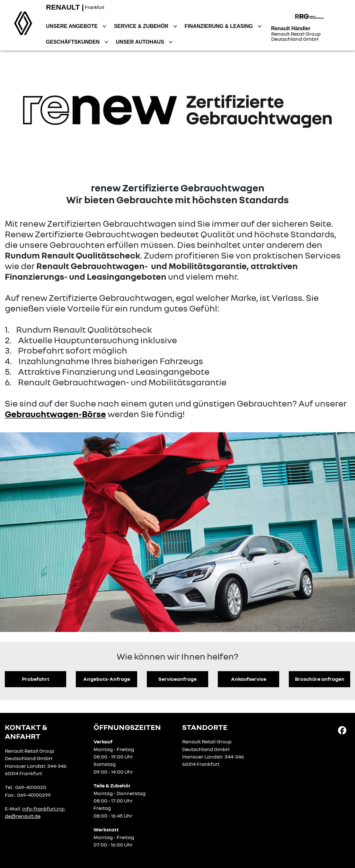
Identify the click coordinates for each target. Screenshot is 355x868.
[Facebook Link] (342, 730)
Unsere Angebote (73, 26)
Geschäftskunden (74, 42)
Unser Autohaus (141, 42)
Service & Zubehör (142, 26)
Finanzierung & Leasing (220, 26)
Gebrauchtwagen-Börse (55, 414)
